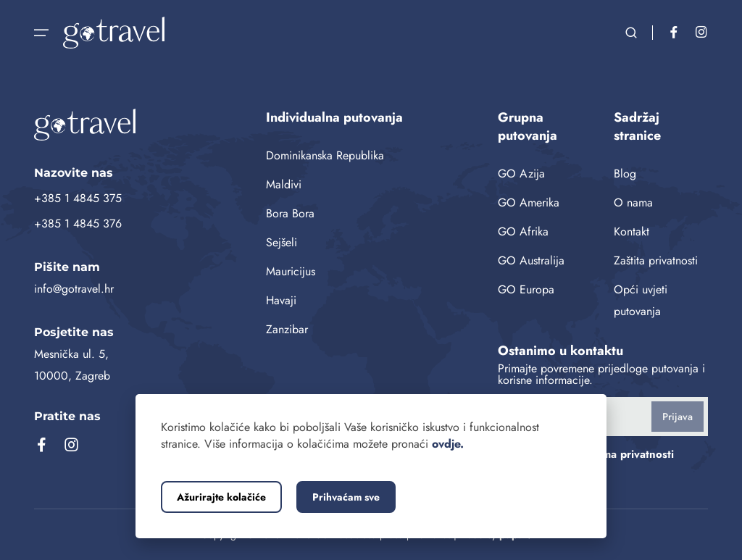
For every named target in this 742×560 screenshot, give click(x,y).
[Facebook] (674, 33)
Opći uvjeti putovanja (641, 300)
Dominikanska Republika (325, 155)
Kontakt (631, 231)
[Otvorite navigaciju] (41, 33)
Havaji (281, 300)
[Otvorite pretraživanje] (631, 33)
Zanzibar (287, 329)
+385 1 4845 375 (78, 198)
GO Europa (526, 289)
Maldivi (284, 184)
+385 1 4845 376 (78, 223)
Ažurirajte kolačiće (221, 497)
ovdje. (448, 444)
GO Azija (521, 174)
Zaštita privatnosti (656, 260)
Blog (625, 174)
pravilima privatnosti (622, 454)
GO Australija (531, 260)
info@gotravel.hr (74, 289)
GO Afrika (523, 231)
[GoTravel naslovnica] (139, 125)
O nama (633, 202)
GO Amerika (529, 202)
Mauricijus (291, 271)
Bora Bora (290, 213)
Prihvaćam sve (346, 497)
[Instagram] (701, 33)
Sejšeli (282, 242)
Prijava (678, 417)
